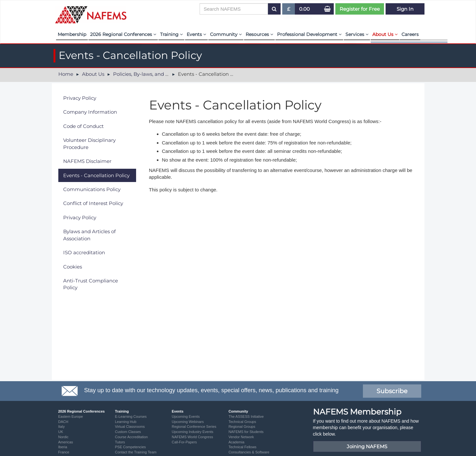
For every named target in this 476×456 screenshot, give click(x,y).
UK (61, 432)
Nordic (64, 437)
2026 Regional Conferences (123, 34)
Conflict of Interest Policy (93, 203)
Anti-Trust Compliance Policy (91, 284)
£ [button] (289, 10)
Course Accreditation (132, 437)
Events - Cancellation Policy (96, 175)
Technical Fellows (242, 447)
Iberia (63, 447)
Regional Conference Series (194, 427)
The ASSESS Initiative (246, 416)
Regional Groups (242, 427)
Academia (236, 442)
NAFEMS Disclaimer (87, 161)
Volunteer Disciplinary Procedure (89, 143)
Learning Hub (126, 422)
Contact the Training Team (136, 452)
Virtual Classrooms (130, 427)
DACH (63, 422)
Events (196, 34)
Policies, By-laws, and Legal (146, 74)
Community (226, 34)
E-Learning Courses (131, 416)
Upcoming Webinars (188, 422)
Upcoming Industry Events (192, 432)
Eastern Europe (71, 416)
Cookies (73, 267)
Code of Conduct (83, 126)
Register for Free (360, 9)
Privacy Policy (80, 98)
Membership (72, 34)
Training (171, 34)
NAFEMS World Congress (192, 437)
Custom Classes (128, 432)
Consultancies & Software (249, 452)
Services (357, 34)
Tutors (120, 442)
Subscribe (392, 391)
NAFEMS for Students (246, 432)
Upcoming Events (186, 416)
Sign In (405, 9)
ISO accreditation (84, 252)
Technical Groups (242, 422)
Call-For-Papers (184, 442)
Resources (259, 34)
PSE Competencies (130, 447)
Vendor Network (241, 437)
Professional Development (309, 34)
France (64, 452)
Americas (66, 442)
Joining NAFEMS (367, 446)
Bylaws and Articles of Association (89, 235)
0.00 (304, 9)
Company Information (90, 112)
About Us (385, 34)
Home (66, 74)
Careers (410, 34)
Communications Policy (92, 189)
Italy (62, 427)
